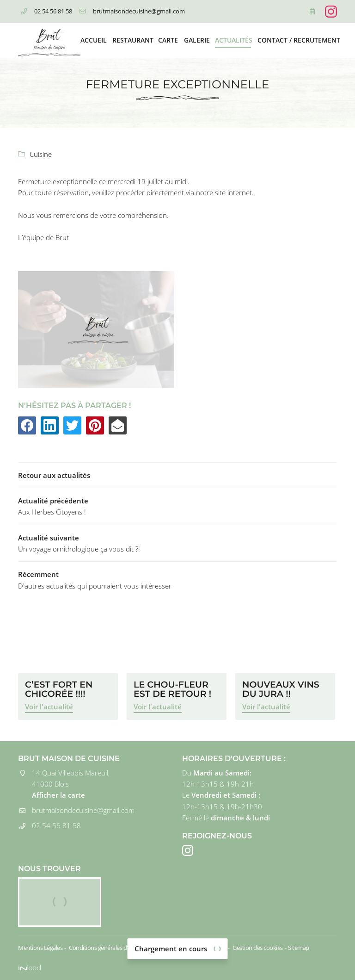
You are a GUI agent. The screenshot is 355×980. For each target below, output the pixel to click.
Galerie (196, 40)
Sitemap (299, 948)
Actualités (233, 40)
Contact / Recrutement (297, 40)
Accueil (93, 40)
